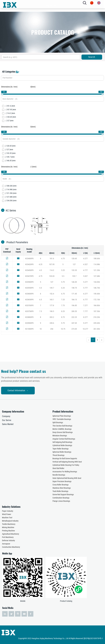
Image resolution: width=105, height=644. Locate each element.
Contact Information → (29, 390)
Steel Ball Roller (58, 468)
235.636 (97, 323)
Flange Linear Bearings (61, 501)
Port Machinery (8, 537)
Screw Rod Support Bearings (63, 494)
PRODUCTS (49, 27)
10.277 (85, 329)
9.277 (85, 323)
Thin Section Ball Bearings (62, 426)
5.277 (85, 282)
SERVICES (51, 42)
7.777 (85, 311)
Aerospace (6, 544)
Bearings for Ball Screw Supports (65, 458)
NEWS (49, 49)
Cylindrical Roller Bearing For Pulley (66, 465)
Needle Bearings (59, 475)
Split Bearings (58, 422)
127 (74, 264)
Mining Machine (8, 527)
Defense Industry (8, 540)
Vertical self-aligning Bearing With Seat (67, 462)
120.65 (74, 259)
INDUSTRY (49, 34)
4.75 (63, 259)
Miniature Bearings (60, 436)
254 (52, 329)
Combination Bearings (61, 498)
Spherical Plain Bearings (62, 416)
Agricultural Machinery (11, 534)
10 (41, 329)
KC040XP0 (29, 259)
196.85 (74, 305)
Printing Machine (8, 531)
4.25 (41, 264)
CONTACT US (51, 56)
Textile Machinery (9, 524)
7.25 (63, 300)
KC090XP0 (29, 323)
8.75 (63, 317)
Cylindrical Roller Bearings (62, 445)
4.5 (41, 270)
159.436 (97, 294)
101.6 (52, 259)
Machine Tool (7, 518)
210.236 (97, 317)
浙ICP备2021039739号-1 (93, 638)
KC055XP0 (29, 288)
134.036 (97, 282)
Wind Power (7, 514)
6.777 (85, 300)
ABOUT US (49, 20)
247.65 (74, 323)
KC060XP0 (29, 294)
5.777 (85, 288)
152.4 (52, 294)
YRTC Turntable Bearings (62, 419)
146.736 (97, 288)
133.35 (74, 270)
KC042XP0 (29, 264)
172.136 (97, 300)
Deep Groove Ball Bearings (63, 432)
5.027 (85, 276)
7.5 (41, 311)
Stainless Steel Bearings (62, 488)
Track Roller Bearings (60, 491)
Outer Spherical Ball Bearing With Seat (67, 478)
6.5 (41, 300)
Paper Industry (8, 511)
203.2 (52, 317)
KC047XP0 (29, 276)
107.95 (52, 264)
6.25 (63, 288)
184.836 (97, 305)
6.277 (85, 294)
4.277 (85, 259)
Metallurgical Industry (10, 521)
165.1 (52, 300)
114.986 (97, 264)
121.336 (97, 270)
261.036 (97, 329)
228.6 (52, 323)
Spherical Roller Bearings (62, 452)
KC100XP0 (29, 329)
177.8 (52, 305)
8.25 (63, 311)
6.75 (63, 294)
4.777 (85, 270)
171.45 (74, 294)
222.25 (74, 317)
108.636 (97, 259)
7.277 (85, 305)
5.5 (63, 276)
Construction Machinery (11, 547)
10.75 (63, 329)
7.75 (63, 305)
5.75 (63, 282)
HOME (51, 13)
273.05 (74, 329)
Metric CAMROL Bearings (62, 429)
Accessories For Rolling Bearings (65, 472)
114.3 (52, 270)
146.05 (74, 282)
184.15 (74, 300)
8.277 (85, 317)
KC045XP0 (29, 270)
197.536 (97, 311)
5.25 (63, 270)
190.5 (52, 311)
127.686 (97, 276)
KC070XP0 (29, 305)
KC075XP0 (29, 311)
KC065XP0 (29, 300)
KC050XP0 (29, 282)
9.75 (63, 323)
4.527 (85, 264)
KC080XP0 (29, 317)
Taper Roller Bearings (60, 449)
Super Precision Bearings (62, 481)
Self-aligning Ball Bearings (62, 442)
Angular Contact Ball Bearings (64, 439)
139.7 (74, 276)
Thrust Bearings (58, 455)
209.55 (74, 311)
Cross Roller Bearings (60, 485)
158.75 (74, 288)
